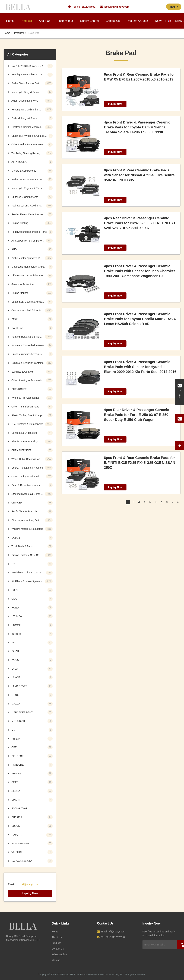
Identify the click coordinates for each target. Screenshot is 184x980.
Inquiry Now (30, 893)
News (158, 21)
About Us (45, 21)
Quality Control (89, 21)
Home (10, 21)
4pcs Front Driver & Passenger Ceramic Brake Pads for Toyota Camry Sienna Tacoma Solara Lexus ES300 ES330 (137, 127)
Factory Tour (65, 21)
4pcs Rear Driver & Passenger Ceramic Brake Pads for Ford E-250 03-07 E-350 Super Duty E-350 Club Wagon (137, 415)
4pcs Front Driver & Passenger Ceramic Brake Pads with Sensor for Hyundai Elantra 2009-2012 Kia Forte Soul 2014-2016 (140, 367)
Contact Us (113, 21)
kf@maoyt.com (120, 7)
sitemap (56, 960)
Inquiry (174, 7)
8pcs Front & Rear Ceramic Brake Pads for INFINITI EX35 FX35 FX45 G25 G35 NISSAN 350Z (140, 463)
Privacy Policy (59, 954)
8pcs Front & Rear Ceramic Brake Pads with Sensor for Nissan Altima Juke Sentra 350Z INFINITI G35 (139, 175)
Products (26, 21)
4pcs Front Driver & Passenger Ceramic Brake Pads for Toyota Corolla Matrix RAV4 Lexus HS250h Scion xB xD (140, 319)
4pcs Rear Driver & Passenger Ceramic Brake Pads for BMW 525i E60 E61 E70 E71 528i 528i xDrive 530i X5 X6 (140, 223)
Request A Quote (137, 21)
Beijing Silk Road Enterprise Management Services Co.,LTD (93, 974)
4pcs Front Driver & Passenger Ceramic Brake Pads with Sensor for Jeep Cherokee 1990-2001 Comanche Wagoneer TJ (140, 271)
